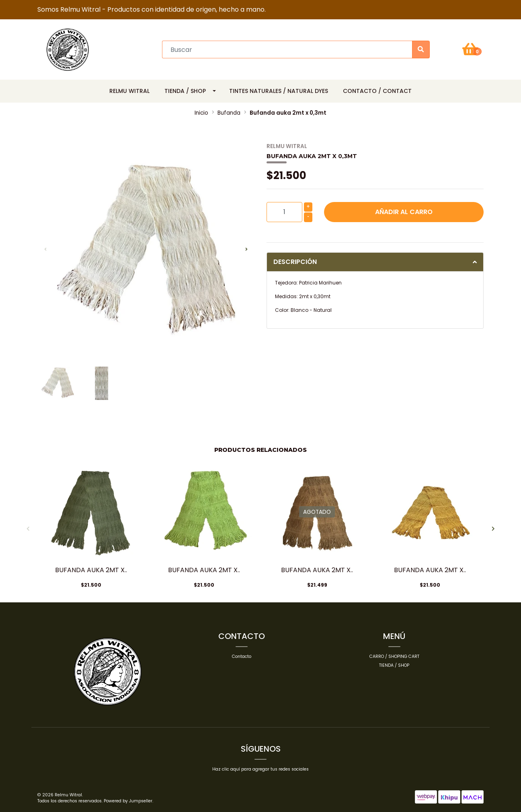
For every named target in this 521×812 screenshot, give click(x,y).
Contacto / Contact (377, 91)
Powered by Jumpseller (128, 801)
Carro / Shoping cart (394, 656)
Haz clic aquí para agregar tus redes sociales (260, 769)
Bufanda (229, 113)
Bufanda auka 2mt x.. (91, 570)
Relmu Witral (129, 91)
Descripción (295, 262)
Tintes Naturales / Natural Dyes (279, 91)
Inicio (201, 113)
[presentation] (45, 249)
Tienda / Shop (185, 91)
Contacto (242, 656)
